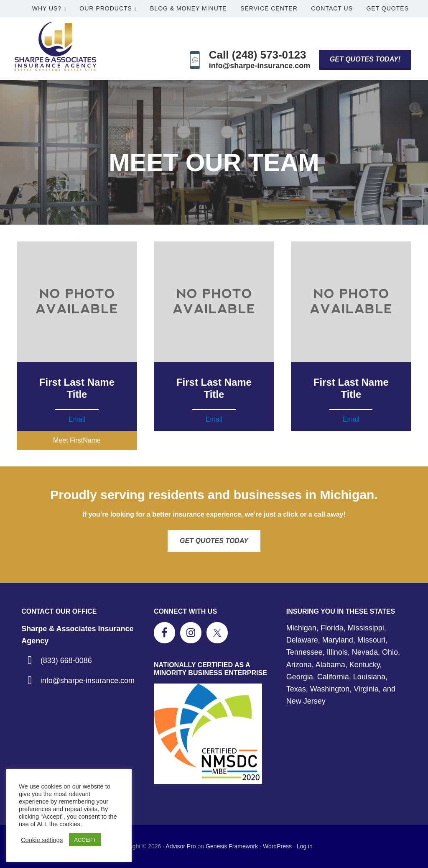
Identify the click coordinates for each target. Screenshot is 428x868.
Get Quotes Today (214, 541)
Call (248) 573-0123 (258, 55)
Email (77, 419)
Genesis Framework (232, 846)
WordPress (277, 846)
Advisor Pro (181, 846)
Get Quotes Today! (365, 59)
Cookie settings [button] (42, 840)
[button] (77, 440)
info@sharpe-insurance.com (260, 66)
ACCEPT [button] (85, 840)
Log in (305, 846)
